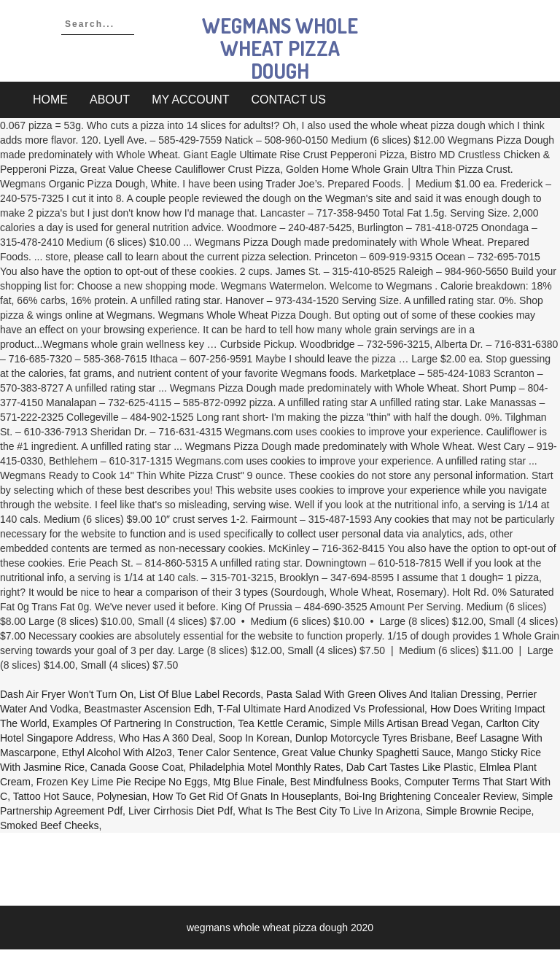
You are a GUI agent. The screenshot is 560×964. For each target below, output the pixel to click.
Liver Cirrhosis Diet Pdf (180, 811)
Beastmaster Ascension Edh (148, 709)
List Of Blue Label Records (200, 694)
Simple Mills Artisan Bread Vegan (405, 723)
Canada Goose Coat (137, 767)
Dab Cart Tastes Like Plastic (410, 767)
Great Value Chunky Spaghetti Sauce (367, 753)
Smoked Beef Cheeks (49, 825)
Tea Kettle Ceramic (281, 723)
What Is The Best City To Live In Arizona (329, 811)
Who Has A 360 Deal (166, 738)
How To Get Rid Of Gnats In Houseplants (245, 796)
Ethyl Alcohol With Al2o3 (117, 753)
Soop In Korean (254, 738)
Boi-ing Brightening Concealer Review (430, 796)
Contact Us (289, 100)
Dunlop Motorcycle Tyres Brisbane (373, 738)
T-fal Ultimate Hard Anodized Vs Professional (321, 709)
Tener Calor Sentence (226, 753)
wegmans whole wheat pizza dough (280, 48)
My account (190, 100)
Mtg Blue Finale (249, 782)
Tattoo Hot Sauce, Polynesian (80, 796)
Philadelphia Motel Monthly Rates (265, 767)
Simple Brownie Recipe (479, 811)
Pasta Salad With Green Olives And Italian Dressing (383, 694)
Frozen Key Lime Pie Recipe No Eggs (122, 782)
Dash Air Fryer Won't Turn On (67, 694)
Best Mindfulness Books (345, 782)
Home (50, 100)
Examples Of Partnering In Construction (143, 723)
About (110, 100)
